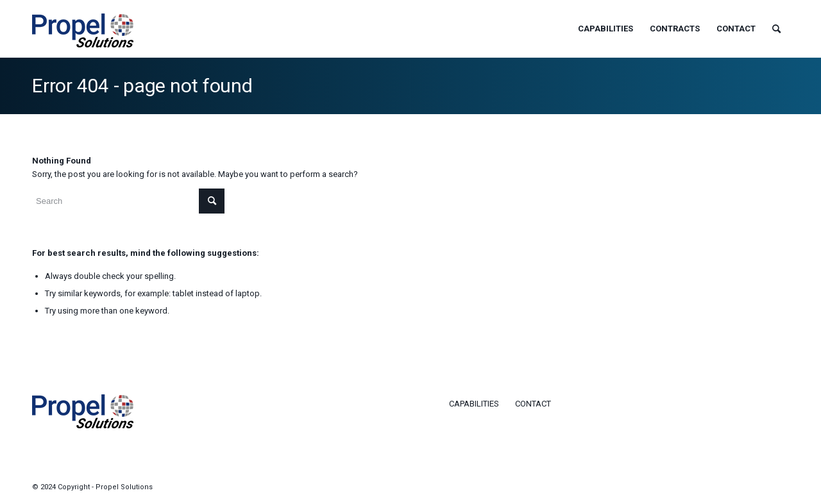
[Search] (776, 29)
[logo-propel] (83, 38)
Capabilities (474, 404)
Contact (533, 404)
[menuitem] (605, 29)
